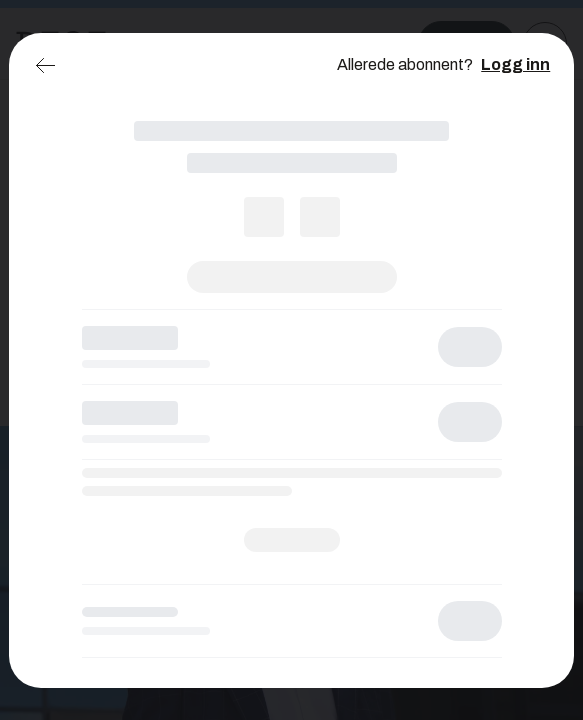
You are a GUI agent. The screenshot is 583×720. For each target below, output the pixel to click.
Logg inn (515, 64)
